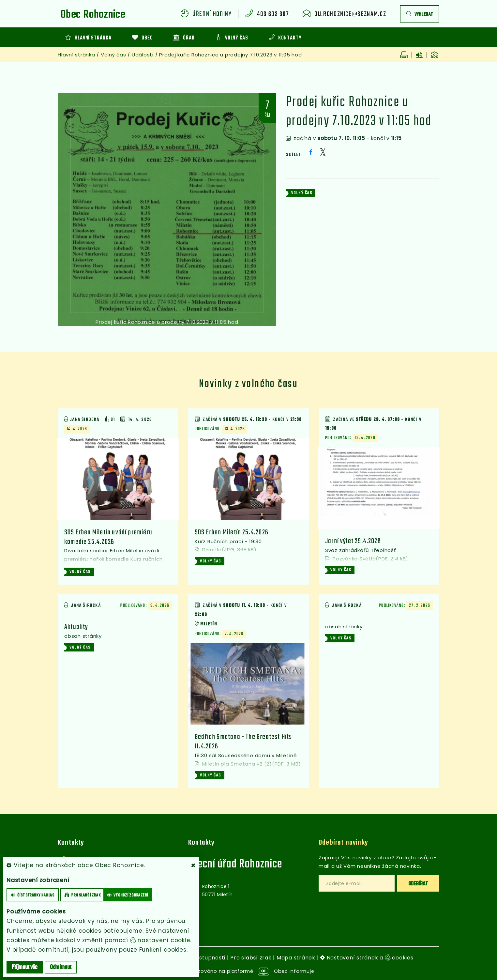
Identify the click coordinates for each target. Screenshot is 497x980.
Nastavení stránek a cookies (367, 957)
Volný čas (113, 55)
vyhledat (420, 15)
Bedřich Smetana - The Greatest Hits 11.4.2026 (244, 742)
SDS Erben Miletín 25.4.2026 (232, 541)
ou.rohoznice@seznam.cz (350, 14)
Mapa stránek (296, 957)
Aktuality (77, 627)
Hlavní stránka (76, 55)
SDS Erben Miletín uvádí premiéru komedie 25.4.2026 (109, 537)
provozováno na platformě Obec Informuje (249, 971)
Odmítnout (61, 967)
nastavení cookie (160, 940)
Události (143, 55)
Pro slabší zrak (251, 957)
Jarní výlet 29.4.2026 (354, 541)
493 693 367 (273, 14)
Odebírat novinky (344, 843)
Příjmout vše (25, 967)
